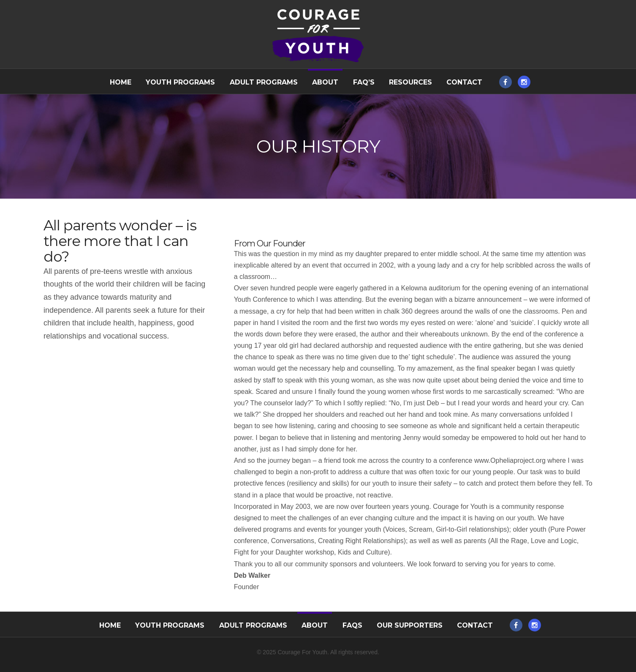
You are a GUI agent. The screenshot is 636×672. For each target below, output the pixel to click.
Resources (410, 82)
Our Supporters (410, 625)
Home (121, 82)
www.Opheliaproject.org (510, 460)
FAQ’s (364, 82)
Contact (464, 82)
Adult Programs (264, 82)
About (325, 82)
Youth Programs (180, 82)
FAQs (352, 625)
